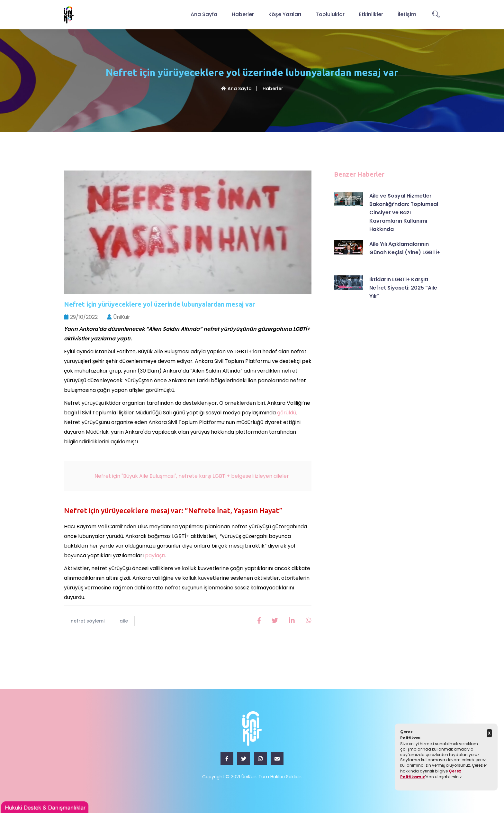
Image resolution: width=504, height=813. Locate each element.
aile (124, 621)
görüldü (287, 413)
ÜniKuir (119, 317)
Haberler (243, 14)
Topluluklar (330, 14)
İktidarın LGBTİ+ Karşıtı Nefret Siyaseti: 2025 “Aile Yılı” (403, 288)
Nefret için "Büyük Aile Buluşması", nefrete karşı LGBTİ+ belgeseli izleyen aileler (192, 476)
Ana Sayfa (204, 14)
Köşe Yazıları (285, 14)
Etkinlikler (371, 14)
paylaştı (155, 555)
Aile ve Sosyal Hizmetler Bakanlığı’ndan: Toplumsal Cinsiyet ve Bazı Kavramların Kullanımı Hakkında (404, 212)
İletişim (407, 14)
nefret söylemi (88, 621)
